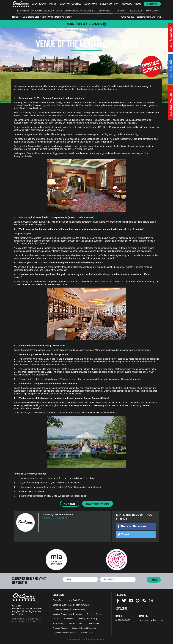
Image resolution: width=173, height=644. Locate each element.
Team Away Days (83, 605)
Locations (91, 4)
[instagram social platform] (151, 600)
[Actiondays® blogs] (144, 600)
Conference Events (61, 609)
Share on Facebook (132, 526)
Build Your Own (110, 4)
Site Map (91, 619)
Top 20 (53, 4)
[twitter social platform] (124, 600)
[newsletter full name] (80, 579)
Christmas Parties (94, 614)
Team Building (23, 11)
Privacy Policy (59, 623)
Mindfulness (152, 11)
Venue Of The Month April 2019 (57, 17)
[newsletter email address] (118, 579)
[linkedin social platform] (131, 600)
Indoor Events (55, 11)
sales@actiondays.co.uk (149, 17)
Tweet (123, 534)
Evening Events (71, 11)
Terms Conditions (76, 623)
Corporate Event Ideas (62, 605)
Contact (152, 4)
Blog (139, 4)
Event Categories (70, 4)
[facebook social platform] (118, 600)
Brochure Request (60, 628)
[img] (119, 526)
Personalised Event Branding (65, 633)
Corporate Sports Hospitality (84, 628)
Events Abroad (79, 609)
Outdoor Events (39, 11)
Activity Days (104, 11)
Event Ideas (39, 4)
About (80, 619)
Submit (154, 579)
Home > (16, 17)
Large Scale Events (76, 600)
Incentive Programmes (62, 614)
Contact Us (69, 619)
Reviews (127, 4)
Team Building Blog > (31, 17)
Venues (79, 614)
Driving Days (58, 600)
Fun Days (120, 11)
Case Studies (93, 623)
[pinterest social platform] (138, 600)
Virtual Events (88, 11)
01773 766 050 (127, 17)
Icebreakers (136, 11)
